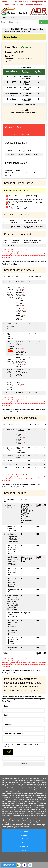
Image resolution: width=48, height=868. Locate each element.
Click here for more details (24, 105)
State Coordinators (24, 839)
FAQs (24, 851)
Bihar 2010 (15, 29)
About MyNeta (24, 831)
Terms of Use (24, 847)
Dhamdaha (34, 29)
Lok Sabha (13, 18)
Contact (24, 843)
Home (4, 18)
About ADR (24, 835)
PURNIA (24, 29)
